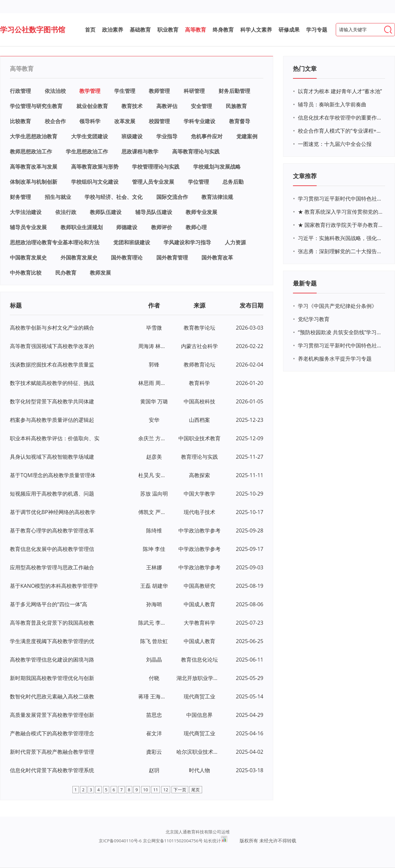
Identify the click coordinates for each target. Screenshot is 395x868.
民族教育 (236, 106)
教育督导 (240, 121)
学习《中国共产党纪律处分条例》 (337, 306)
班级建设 (132, 136)
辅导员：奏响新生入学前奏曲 (332, 104)
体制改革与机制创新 (34, 182)
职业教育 (168, 30)
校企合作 (55, 121)
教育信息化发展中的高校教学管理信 (52, 549)
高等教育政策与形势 (95, 167)
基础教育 (140, 30)
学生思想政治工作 (87, 151)
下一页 (180, 790)
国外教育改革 (217, 258)
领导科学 (90, 121)
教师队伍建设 (106, 212)
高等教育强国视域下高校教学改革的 (52, 346)
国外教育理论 (127, 258)
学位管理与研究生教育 (36, 106)
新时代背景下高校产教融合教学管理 (52, 752)
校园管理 (159, 121)
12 (166, 790)
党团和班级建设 (132, 242)
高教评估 (167, 106)
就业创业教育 (92, 106)
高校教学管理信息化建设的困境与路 (52, 660)
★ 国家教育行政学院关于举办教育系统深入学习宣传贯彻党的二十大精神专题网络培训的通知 (341, 225)
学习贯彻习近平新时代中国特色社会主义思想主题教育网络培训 (341, 199)
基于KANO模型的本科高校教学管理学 (54, 586)
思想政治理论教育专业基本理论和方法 (55, 242)
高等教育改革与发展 (34, 167)
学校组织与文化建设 (95, 182)
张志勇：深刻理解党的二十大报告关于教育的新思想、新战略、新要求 (341, 251)
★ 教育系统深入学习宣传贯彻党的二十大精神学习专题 (341, 212)
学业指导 (167, 136)
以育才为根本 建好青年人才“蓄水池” (340, 91)
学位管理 (198, 182)
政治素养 (113, 30)
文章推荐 (305, 176)
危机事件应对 (207, 136)
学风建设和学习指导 (187, 242)
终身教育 (223, 30)
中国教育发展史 (28, 258)
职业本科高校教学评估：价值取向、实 (55, 438)
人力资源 (235, 242)
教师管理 (159, 91)
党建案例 (247, 136)
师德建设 (127, 227)
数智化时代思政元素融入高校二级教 (52, 696)
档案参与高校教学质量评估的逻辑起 (52, 420)
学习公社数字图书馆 (33, 29)
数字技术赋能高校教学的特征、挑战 (52, 383)
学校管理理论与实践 (156, 167)
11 (156, 790)
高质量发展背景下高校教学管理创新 (52, 715)
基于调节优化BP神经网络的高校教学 (53, 512)
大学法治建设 (26, 212)
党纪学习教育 (314, 319)
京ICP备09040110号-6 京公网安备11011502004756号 (151, 841)
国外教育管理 (172, 258)
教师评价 (162, 227)
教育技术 (132, 106)
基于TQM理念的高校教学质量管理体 (53, 475)
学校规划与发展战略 (217, 167)
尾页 (196, 790)
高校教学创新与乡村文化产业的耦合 (52, 328)
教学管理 (90, 91)
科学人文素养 (256, 30)
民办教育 (66, 273)
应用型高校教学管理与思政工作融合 (52, 567)
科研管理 (194, 91)
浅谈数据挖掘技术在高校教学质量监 (52, 365)
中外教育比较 (26, 273)
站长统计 (212, 841)
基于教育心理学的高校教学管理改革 (52, 530)
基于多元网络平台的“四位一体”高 (49, 604)
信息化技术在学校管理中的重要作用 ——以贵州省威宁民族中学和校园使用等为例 (341, 118)
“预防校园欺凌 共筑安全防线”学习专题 (341, 332)
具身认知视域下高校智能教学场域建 (52, 457)
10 (146, 790)
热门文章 (305, 68)
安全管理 (201, 106)
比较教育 (20, 121)
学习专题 (317, 30)
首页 (90, 30)
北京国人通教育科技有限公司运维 (198, 832)
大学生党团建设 (90, 136)
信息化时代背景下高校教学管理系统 (52, 770)
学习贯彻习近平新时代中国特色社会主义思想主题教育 (341, 345)
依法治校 (55, 91)
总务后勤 (233, 182)
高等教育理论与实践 (196, 151)
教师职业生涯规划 (82, 227)
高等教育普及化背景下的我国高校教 (52, 623)
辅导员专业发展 (28, 227)
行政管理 (20, 91)
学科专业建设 (199, 121)
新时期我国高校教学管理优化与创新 (52, 678)
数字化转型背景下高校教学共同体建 (52, 401)
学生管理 (125, 91)
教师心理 (196, 227)
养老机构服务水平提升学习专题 (335, 359)
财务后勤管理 (234, 91)
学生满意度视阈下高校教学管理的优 (52, 641)
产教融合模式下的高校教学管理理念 (52, 733)
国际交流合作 (172, 197)
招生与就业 (58, 197)
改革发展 (125, 121)
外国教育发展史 (79, 258)
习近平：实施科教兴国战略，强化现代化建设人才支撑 (341, 238)
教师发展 (100, 273)
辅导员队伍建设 (154, 212)
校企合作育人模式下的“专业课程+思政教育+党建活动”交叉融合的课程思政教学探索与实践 (341, 131)
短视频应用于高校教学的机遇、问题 (52, 494)
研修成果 (289, 30)
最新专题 (305, 283)
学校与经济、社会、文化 (114, 197)
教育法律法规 (217, 197)
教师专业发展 (201, 212)
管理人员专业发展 (153, 182)
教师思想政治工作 (31, 151)
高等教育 (196, 30)
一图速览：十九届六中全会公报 (335, 144)
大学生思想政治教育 (34, 136)
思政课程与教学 (140, 151)
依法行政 (66, 212)
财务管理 (20, 197)
